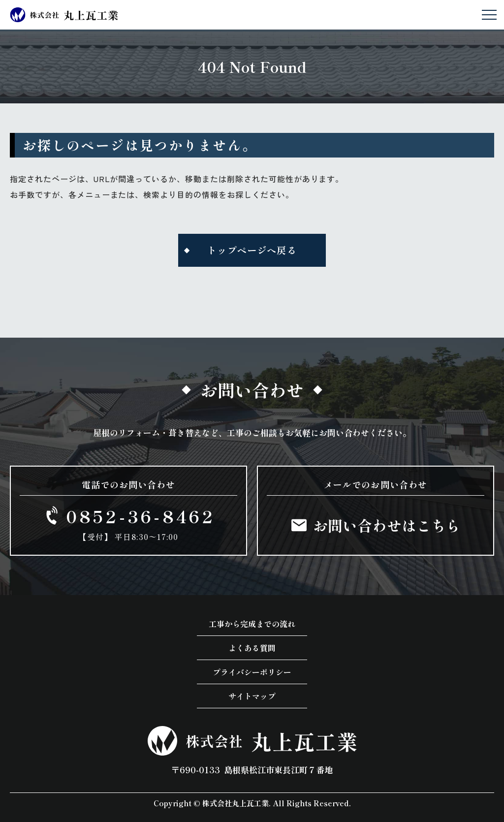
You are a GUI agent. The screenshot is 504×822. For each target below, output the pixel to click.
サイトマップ (252, 696)
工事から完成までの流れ (252, 624)
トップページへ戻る (252, 250)
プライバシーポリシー (252, 672)
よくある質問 (252, 648)
